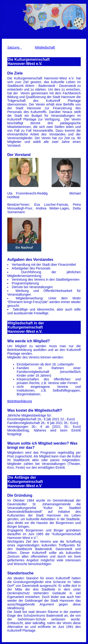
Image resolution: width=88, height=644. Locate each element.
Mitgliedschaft (45, 47)
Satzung (15, 47)
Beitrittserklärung (20, 401)
